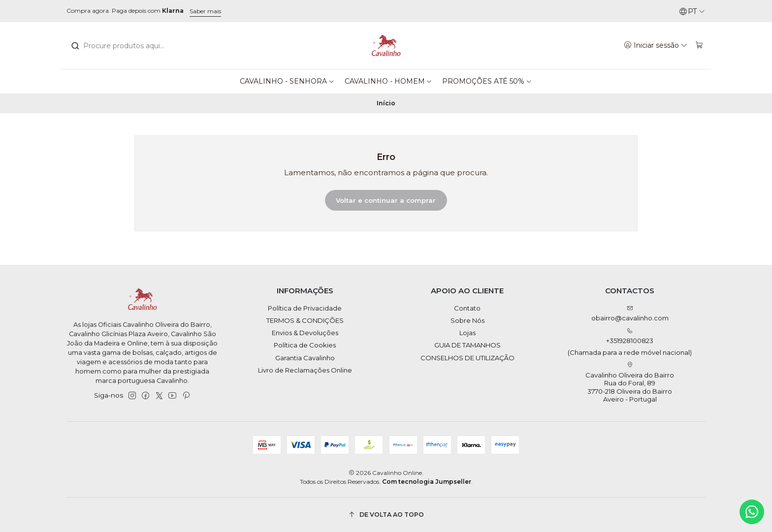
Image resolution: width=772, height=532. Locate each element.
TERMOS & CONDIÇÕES (305, 320)
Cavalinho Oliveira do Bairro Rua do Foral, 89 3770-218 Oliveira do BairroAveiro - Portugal (630, 382)
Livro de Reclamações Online (305, 370)
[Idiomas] (692, 11)
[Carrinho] (699, 45)
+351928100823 (630, 342)
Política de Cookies (305, 345)
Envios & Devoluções (305, 333)
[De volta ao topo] (386, 515)
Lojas (467, 333)
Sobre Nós (467, 320)
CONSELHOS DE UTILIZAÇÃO (467, 358)
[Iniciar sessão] (656, 45)
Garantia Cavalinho (305, 358)
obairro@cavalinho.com (630, 314)
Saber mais (205, 11)
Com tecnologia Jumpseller (427, 482)
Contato (467, 308)
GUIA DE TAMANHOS (467, 345)
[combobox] (125, 46)
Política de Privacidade (305, 308)
